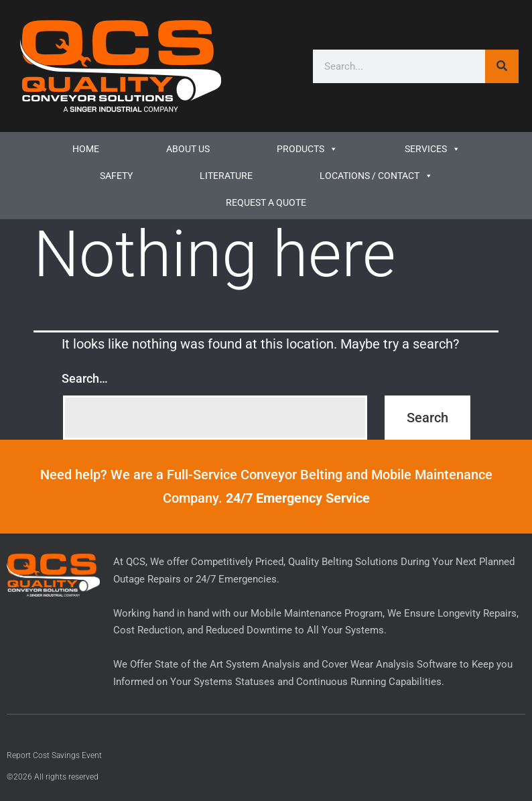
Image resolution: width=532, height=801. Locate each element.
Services (433, 149)
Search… (85, 378)
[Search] (502, 66)
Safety (116, 176)
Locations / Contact (376, 176)
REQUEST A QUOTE (266, 202)
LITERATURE (226, 176)
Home (86, 149)
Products (307, 149)
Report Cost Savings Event (54, 755)
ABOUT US (188, 149)
